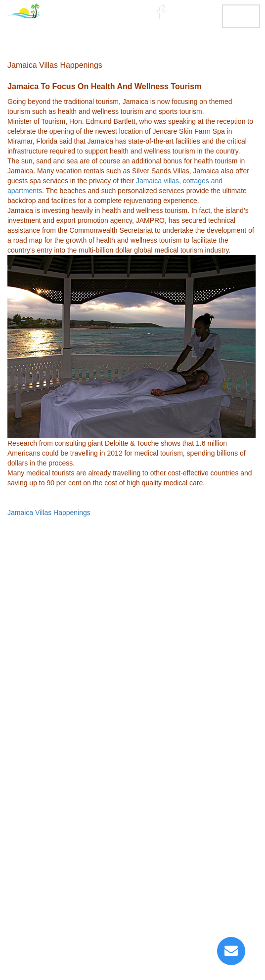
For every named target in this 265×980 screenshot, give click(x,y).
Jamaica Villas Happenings (49, 513)
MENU (241, 16)
